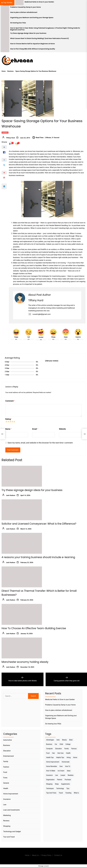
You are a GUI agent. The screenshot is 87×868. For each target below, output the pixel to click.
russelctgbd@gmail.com (39, 314)
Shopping (7, 826)
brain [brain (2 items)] (71, 740)
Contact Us (58, 855)
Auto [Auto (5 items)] (58, 740)
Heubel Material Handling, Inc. (60, 225)
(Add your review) (52, 361)
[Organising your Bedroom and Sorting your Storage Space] (5, 18)
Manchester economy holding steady (25, 662)
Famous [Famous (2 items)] (74, 749)
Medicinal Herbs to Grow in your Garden (39, 2)
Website (62, 429)
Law (5, 805)
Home (27, 855)
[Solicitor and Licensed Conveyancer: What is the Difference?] (22, 510)
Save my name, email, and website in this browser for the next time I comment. (40, 443)
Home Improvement (11, 794)
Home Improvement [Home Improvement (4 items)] (53, 762)
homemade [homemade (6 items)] (66, 762)
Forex (5, 778)
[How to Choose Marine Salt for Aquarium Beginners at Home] (5, 44)
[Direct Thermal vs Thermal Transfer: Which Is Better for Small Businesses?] (22, 577)
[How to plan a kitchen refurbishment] (5, 13)
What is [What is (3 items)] (76, 793)
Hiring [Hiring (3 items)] (69, 757)
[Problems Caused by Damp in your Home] (5, 8)
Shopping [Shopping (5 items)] (49, 784)
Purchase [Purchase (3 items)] (68, 780)
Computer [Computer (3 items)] (49, 749)
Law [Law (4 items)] (57, 775)
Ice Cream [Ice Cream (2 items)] (61, 771)
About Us (35, 855)
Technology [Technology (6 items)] (60, 788)
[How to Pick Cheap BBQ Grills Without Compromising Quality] (5, 50)
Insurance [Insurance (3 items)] (49, 775)
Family (6, 761)
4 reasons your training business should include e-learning (38, 557)
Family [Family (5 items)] (67, 749)
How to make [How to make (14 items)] (51, 771)
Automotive (8, 740)
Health (6, 788)
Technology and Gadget (12, 832)
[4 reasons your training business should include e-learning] (22, 543)
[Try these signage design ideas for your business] (5, 34)
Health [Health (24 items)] (68, 753)
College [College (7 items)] (68, 744)
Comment (10, 401)
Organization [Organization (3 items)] (50, 780)
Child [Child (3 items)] (61, 744)
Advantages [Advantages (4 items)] (50, 740)
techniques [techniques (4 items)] (50, 788)
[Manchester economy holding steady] (22, 648)
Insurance (7, 799)
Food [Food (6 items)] (48, 753)
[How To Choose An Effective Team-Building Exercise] (22, 614)
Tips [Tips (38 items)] (68, 788)
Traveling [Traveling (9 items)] (68, 793)
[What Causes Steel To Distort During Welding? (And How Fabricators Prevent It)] (5, 39)
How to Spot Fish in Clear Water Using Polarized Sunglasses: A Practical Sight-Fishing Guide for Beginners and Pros (45, 29)
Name (8, 429)
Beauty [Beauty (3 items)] (64, 740)
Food (5, 772)
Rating (8, 419)
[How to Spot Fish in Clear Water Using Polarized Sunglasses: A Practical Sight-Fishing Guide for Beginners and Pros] (5, 29)
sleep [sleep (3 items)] (57, 784)
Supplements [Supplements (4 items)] (65, 784)
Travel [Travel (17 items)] (61, 793)
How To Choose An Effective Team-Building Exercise (34, 628)
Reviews (6, 821)
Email (35, 429)
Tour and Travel (9, 837)
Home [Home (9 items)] (75, 757)
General (6, 783)
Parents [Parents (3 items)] (60, 780)
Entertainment (9, 756)
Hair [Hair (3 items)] (53, 753)
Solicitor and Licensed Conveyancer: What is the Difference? (39, 524)
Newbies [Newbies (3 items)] (71, 775)
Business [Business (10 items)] (49, 744)
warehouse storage (20, 170)
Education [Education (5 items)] (59, 749)
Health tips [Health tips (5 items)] (50, 757)
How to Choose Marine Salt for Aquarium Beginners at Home (33, 44)
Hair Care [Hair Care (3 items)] (60, 753)
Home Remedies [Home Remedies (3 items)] (52, 766)
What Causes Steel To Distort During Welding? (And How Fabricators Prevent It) (40, 38)
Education (7, 751)
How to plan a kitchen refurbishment (24, 12)
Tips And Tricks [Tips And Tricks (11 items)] (51, 793)
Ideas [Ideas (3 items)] (69, 771)
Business (5, 133)
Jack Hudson (11, 495)
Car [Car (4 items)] (56, 744)
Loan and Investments (11, 810)
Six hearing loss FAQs (18, 23)
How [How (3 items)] (61, 766)
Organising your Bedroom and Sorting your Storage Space (32, 18)
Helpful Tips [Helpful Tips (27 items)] (60, 757)
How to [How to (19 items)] (68, 766)
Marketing (7, 815)
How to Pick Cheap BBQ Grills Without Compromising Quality (33, 49)
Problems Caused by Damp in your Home (26, 7)
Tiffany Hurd (10, 138)
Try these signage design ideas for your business (28, 33)
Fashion (6, 767)
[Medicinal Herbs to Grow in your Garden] (19, 3)
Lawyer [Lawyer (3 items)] (63, 775)
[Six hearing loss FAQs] (5, 23)
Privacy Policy (46, 855)
